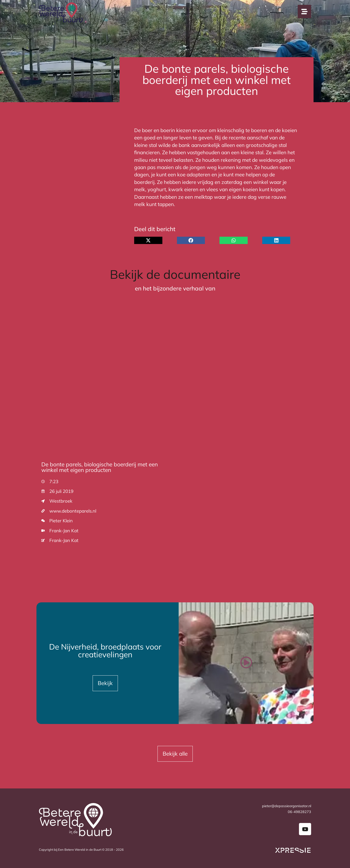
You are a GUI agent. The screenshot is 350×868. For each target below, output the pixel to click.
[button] (148, 240)
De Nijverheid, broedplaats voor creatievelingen (105, 651)
